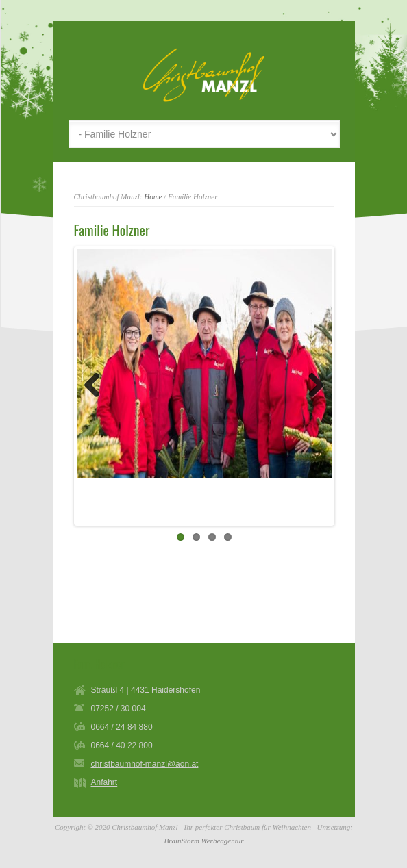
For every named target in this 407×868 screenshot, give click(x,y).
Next (311, 386)
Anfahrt (104, 782)
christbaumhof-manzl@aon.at (145, 764)
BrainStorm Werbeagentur (203, 841)
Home (153, 196)
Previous (97, 386)
